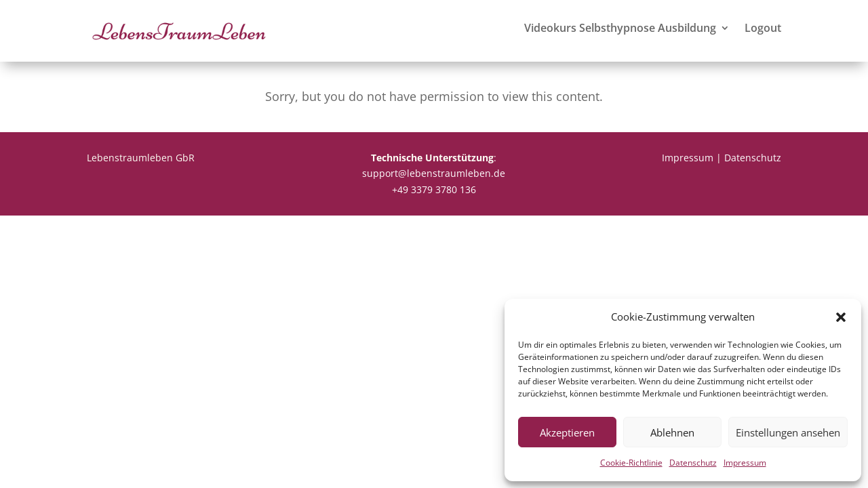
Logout (763, 29)
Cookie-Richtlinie (631, 463)
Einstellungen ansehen (788, 432)
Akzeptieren (567, 432)
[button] (841, 317)
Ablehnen (672, 432)
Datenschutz (693, 463)
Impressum (745, 463)
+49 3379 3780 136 (434, 189)
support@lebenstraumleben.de (434, 173)
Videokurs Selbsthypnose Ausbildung (620, 29)
